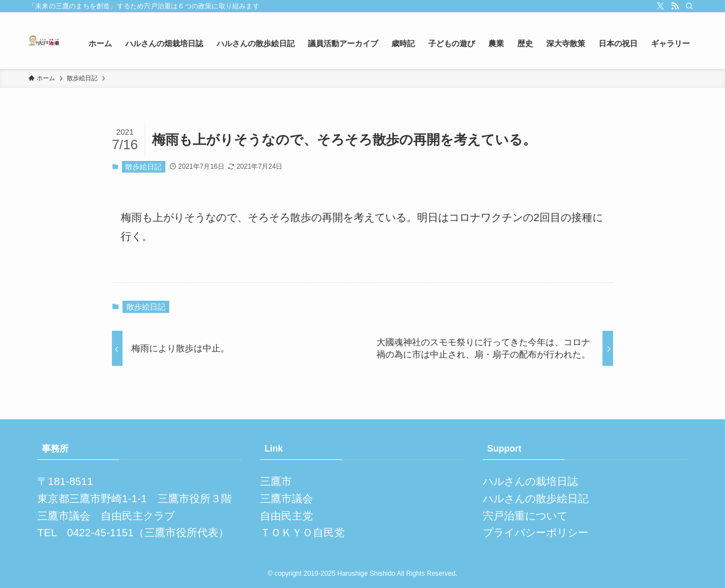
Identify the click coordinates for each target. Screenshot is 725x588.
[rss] (675, 6)
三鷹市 (276, 481)
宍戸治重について (525, 516)
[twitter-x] (660, 6)
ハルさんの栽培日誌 (530, 481)
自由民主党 (286, 516)
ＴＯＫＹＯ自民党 (302, 533)
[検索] (689, 6)
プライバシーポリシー (536, 533)
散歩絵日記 (143, 167)
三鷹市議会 (286, 499)
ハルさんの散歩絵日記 (536, 499)
